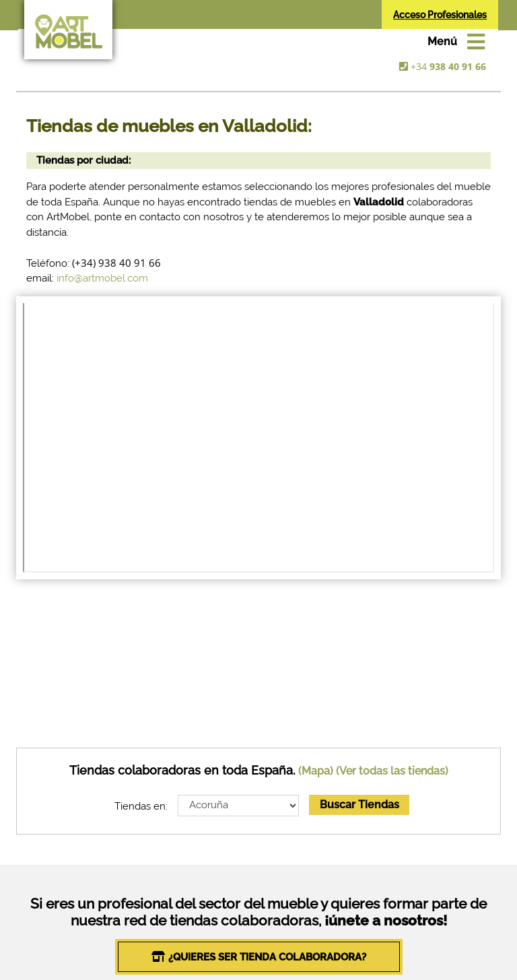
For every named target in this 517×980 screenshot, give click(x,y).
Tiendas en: (141, 806)
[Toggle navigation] (456, 42)
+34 (448, 66)
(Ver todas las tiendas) (392, 771)
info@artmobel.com (102, 278)
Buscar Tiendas (359, 805)
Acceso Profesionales (440, 15)
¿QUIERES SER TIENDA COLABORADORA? (267, 957)
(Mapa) (316, 771)
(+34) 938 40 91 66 (116, 263)
